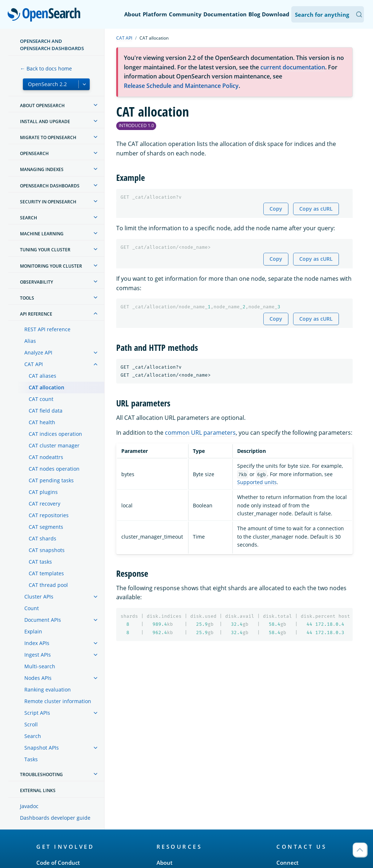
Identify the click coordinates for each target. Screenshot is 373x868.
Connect (287, 863)
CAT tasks (40, 562)
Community (185, 14)
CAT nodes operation (54, 469)
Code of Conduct (58, 863)
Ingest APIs (38, 655)
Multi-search (40, 666)
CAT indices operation (55, 434)
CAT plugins (43, 492)
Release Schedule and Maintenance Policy (181, 86)
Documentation (225, 14)
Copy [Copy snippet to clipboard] (276, 209)
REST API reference (47, 329)
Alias (30, 341)
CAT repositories (49, 515)
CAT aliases (42, 376)
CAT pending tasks (51, 480)
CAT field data (46, 411)
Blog (254, 14)
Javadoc (29, 806)
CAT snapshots (47, 550)
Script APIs (37, 713)
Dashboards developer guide (55, 818)
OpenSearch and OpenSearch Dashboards (52, 45)
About (133, 14)
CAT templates (46, 573)
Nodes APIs (38, 678)
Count (32, 608)
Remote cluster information (58, 701)
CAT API (34, 364)
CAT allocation (46, 387)
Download (276, 14)
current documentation (293, 67)
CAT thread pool (48, 585)
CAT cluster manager (54, 445)
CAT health (42, 422)
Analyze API (38, 352)
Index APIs (37, 643)
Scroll (31, 724)
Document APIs (43, 620)
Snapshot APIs (42, 748)
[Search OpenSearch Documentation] (328, 14)
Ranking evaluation (48, 689)
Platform (155, 14)
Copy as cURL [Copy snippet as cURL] (316, 209)
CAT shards (42, 538)
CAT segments (46, 527)
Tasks (31, 759)
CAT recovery (44, 504)
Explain (33, 631)
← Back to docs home (46, 68)
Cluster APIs (39, 597)
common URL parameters (200, 433)
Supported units (257, 482)
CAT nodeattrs (46, 457)
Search (33, 736)
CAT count (41, 399)
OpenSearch (46, 15)
